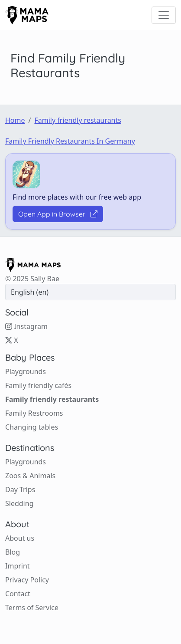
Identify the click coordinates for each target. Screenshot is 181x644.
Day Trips (20, 490)
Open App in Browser (58, 214)
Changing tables (32, 427)
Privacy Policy (27, 580)
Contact (18, 594)
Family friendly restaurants (78, 120)
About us (20, 538)
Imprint (18, 566)
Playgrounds (26, 371)
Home (15, 120)
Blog (13, 552)
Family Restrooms (34, 413)
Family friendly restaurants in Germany (70, 141)
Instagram (26, 326)
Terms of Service (32, 608)
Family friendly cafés (38, 385)
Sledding (19, 503)
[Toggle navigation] (164, 15)
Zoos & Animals (30, 476)
